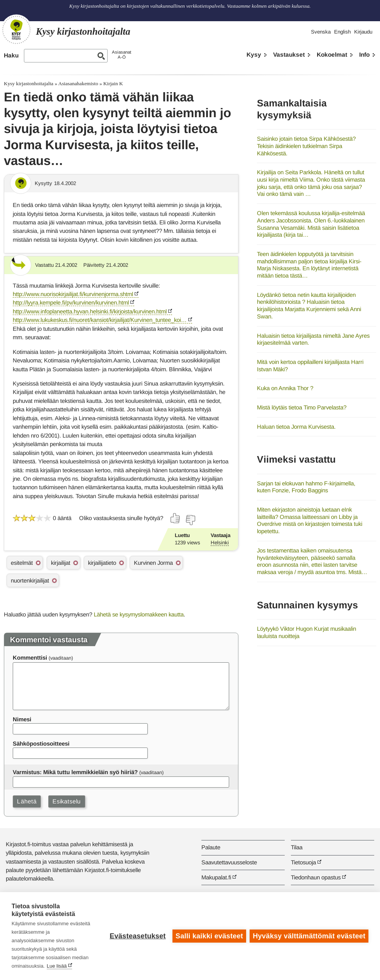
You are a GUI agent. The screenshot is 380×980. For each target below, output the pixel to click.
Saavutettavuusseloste (229, 862)
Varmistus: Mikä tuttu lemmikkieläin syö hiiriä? (75, 772)
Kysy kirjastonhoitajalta (29, 83)
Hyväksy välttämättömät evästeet (309, 936)
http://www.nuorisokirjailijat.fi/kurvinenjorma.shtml (73, 294)
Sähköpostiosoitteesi (41, 743)
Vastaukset (289, 55)
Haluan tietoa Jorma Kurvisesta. (296, 427)
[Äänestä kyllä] (176, 518)
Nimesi (22, 719)
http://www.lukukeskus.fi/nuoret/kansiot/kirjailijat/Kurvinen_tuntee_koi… (100, 320)
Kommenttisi (30, 658)
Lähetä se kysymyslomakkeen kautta (139, 614)
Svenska (321, 32)
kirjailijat (61, 563)
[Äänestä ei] (190, 520)
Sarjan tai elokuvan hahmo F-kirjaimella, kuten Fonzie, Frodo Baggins (306, 487)
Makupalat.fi (216, 877)
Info (364, 55)
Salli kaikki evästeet (209, 936)
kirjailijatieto (102, 563)
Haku (11, 55)
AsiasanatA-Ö (122, 55)
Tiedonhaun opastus (316, 877)
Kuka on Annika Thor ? (285, 388)
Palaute (211, 847)
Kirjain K (113, 83)
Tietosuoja (303, 862)
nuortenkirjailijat (30, 580)
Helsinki (220, 543)
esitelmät (22, 563)
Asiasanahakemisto (78, 83)
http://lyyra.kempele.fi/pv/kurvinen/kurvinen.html (71, 302)
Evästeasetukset (138, 936)
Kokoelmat (332, 55)
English (342, 32)
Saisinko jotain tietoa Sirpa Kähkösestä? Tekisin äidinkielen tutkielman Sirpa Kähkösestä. (306, 146)
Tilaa (297, 847)
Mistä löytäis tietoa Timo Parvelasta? (302, 407)
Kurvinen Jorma (153, 563)
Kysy (254, 55)
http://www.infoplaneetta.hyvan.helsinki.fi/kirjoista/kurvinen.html (90, 311)
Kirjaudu (363, 32)
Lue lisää (57, 966)
